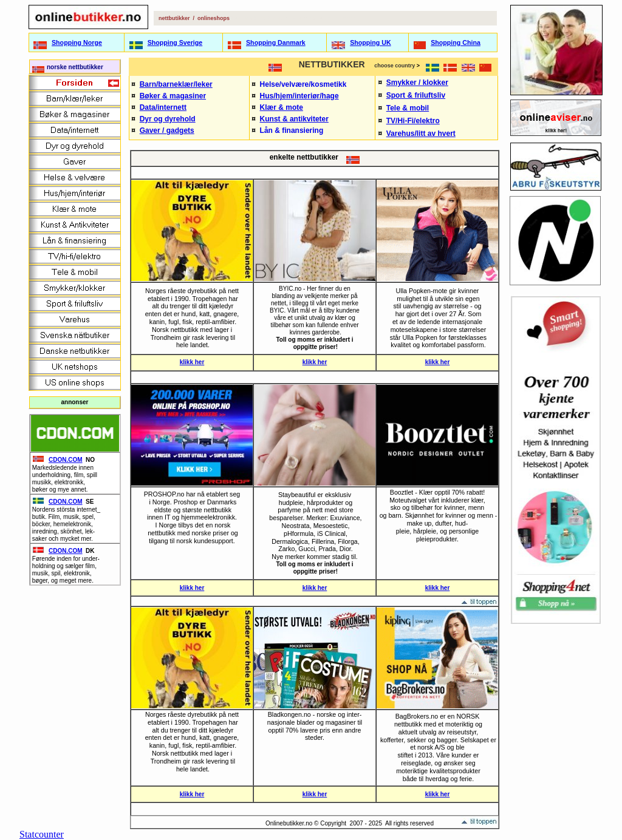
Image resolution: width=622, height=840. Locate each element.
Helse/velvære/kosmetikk (303, 84)
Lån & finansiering (292, 130)
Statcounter (42, 834)
